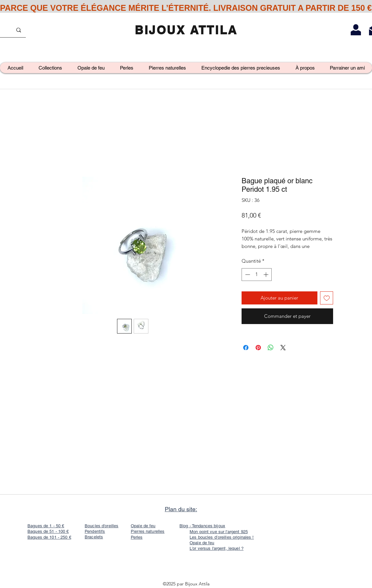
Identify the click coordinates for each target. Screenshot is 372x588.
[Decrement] (247, 275)
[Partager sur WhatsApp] (271, 348)
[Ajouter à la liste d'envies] (327, 298)
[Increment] (267, 275)
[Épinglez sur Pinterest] (258, 348)
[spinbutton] (257, 275)
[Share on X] (283, 348)
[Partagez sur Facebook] (246, 348)
